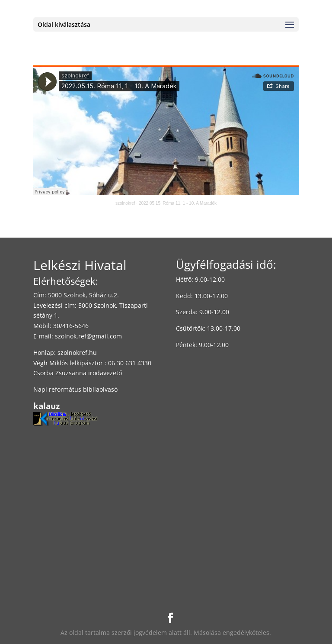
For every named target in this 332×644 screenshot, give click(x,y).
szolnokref (125, 203)
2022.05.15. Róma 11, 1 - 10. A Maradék (178, 203)
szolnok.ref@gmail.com (88, 336)
